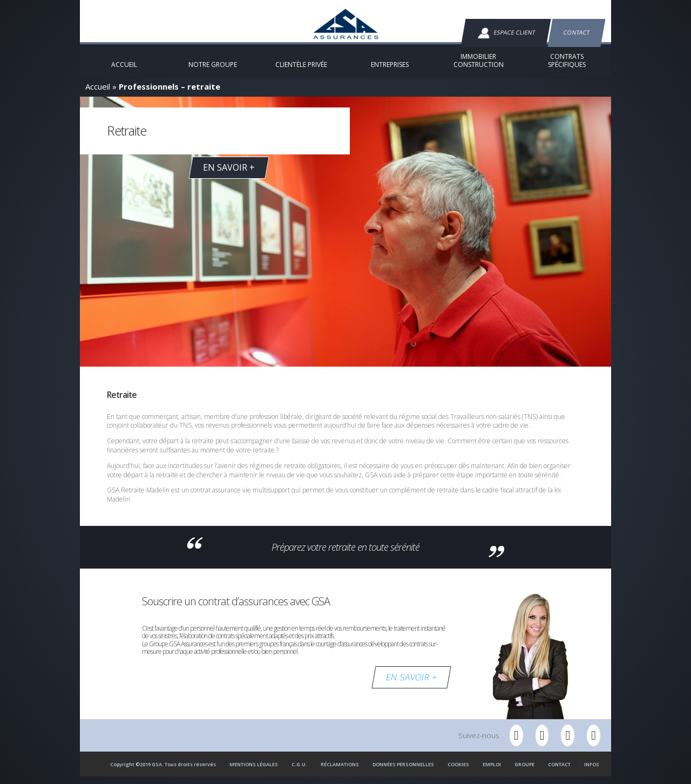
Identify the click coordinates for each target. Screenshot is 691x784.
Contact (577, 32)
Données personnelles (403, 771)
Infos (592, 771)
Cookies (458, 771)
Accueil (98, 93)
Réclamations (340, 771)
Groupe (524, 771)
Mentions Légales (254, 771)
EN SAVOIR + (411, 684)
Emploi (492, 771)
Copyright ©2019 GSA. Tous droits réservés (163, 771)
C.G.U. (299, 771)
